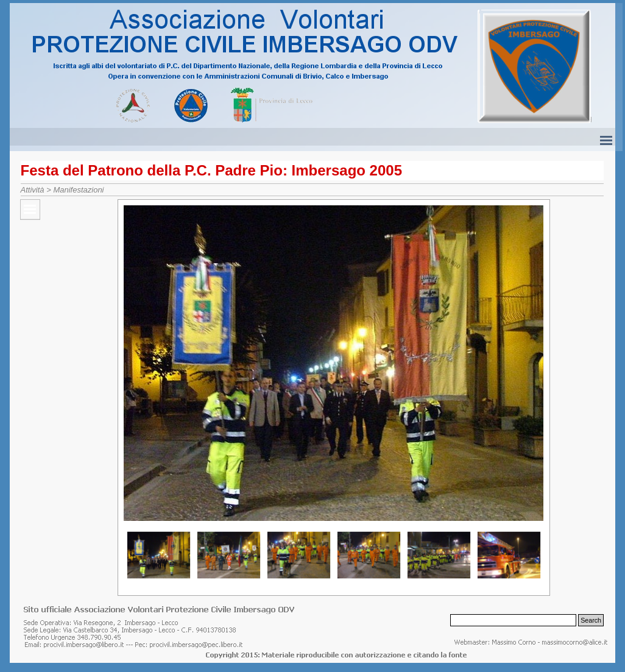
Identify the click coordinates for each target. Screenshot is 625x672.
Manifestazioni (78, 190)
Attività (33, 190)
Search (591, 620)
